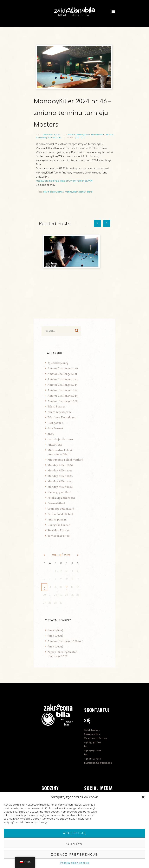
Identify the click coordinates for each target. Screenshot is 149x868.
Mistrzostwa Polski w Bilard (65, 460)
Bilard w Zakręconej (60, 412)
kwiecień (61, 555)
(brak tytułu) (55, 630)
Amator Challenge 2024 (79, 135)
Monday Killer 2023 (60, 482)
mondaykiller (71, 192)
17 (67, 587)
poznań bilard (85, 192)
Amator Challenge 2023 (62, 385)
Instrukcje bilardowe (61, 439)
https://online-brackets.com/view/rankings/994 (64, 181)
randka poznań (57, 520)
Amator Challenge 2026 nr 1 (65, 641)
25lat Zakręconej (58, 363)
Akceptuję (74, 833)
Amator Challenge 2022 (63, 380)
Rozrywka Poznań (59, 525)
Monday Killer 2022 (60, 476)
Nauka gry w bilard (59, 493)
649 (72, 138)
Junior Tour (55, 445)
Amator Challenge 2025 (62, 396)
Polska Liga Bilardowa (62, 498)
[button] (143, 797)
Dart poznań (55, 423)
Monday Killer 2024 (60, 487)
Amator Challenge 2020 (63, 369)
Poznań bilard (55, 138)
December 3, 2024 (51, 135)
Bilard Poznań (98, 135)
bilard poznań (57, 192)
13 (44, 587)
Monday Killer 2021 (60, 471)
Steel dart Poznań (58, 531)
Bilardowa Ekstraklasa (62, 418)
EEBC (51, 434)
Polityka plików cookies (74, 863)
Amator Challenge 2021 (62, 374)
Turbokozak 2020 (59, 536)
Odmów (74, 844)
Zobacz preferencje (74, 855)
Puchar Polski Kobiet (60, 514)
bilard (46, 192)
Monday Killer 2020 (60, 465)
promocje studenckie (61, 509)
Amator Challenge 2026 (63, 401)
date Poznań (55, 429)
